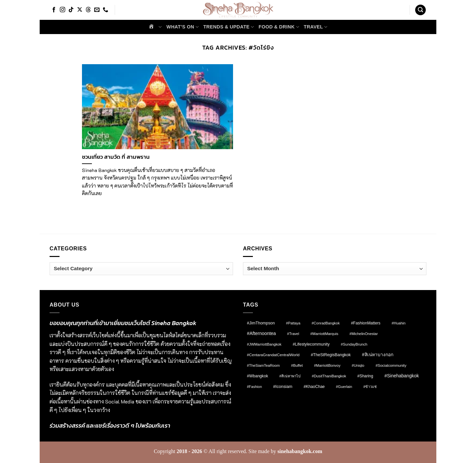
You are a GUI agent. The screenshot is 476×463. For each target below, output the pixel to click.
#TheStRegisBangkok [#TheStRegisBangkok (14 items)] (331, 355)
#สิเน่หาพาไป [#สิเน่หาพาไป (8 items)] (290, 376)
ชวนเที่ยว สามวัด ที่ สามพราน (116, 157)
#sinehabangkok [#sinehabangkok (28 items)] (402, 376)
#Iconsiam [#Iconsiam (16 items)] (283, 386)
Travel (316, 27)
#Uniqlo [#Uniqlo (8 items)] (358, 365)
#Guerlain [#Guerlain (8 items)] (344, 387)
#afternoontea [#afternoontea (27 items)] (261, 333)
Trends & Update (229, 27)
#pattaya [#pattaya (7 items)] (293, 323)
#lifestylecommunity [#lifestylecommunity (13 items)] (311, 344)
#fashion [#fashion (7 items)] (254, 387)
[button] (420, 10)
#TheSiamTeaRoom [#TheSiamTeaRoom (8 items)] (263, 365)
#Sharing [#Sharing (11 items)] (365, 376)
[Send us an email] (97, 10)
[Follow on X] (80, 10)
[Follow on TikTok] (71, 10)
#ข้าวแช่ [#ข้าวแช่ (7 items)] (370, 387)
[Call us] (105, 10)
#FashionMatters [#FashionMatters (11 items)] (366, 323)
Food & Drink (279, 27)
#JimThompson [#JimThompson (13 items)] (261, 323)
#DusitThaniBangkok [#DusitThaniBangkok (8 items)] (329, 376)
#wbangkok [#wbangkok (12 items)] (258, 376)
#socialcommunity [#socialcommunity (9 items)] (391, 365)
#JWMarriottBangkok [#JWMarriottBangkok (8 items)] (264, 344)
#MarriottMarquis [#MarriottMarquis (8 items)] (324, 334)
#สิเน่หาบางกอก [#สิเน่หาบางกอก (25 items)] (378, 355)
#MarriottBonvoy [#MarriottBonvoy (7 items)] (327, 365)
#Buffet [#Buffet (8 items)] (297, 365)
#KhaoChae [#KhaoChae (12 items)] (314, 387)
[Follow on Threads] (88, 10)
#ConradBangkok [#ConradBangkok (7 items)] (326, 323)
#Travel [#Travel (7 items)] (293, 334)
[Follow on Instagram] (62, 10)
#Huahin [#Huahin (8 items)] (399, 323)
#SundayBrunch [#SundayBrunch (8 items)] (354, 344)
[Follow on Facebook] (54, 10)
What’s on (183, 27)
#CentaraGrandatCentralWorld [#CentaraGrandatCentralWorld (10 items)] (273, 355)
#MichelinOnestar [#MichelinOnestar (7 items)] (364, 334)
